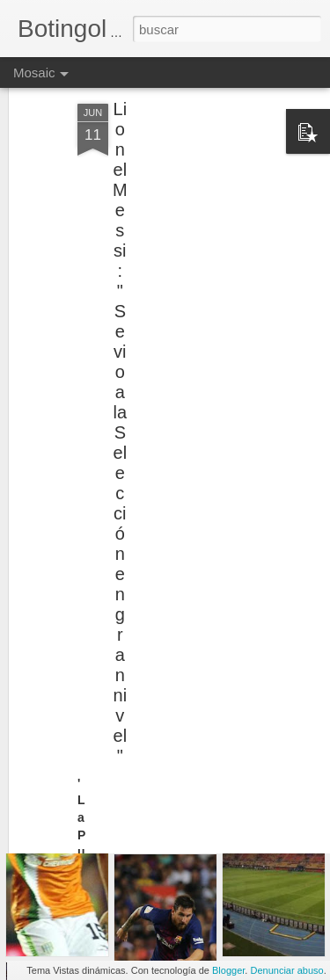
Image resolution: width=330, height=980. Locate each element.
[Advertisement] (179, 187)
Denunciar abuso (286, 970)
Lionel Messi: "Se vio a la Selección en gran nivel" (120, 406)
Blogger (228, 970)
